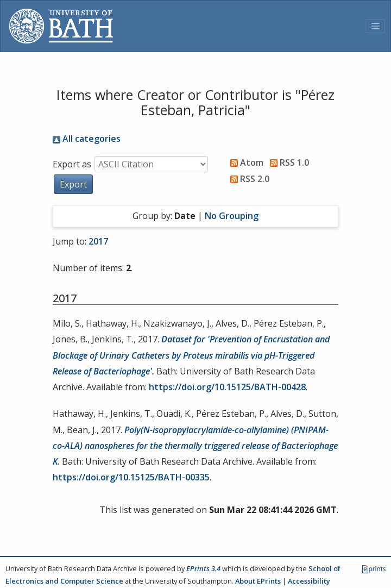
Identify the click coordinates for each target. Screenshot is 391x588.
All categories (87, 139)
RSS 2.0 (248, 179)
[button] (73, 184)
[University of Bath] (61, 26)
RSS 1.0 (287, 162)
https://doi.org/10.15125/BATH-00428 (227, 387)
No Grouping (232, 216)
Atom (245, 162)
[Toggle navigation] (375, 26)
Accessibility (309, 581)
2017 (98, 241)
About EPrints (258, 581)
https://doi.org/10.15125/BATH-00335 (131, 477)
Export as (72, 164)
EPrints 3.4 (203, 568)
